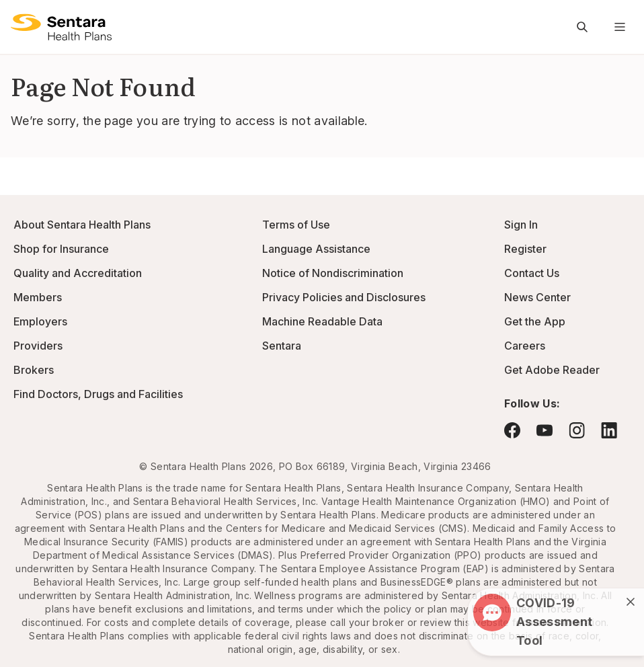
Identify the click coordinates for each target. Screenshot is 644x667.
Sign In (521, 225)
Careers (525, 346)
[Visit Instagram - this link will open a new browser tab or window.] (577, 430)
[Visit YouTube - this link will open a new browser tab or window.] (545, 430)
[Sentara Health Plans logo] (61, 27)
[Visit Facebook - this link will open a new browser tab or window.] (512, 430)
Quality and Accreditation (78, 273)
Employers (40, 321)
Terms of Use (296, 225)
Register (525, 249)
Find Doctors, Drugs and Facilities (98, 394)
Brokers (34, 370)
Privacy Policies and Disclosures (344, 297)
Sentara (282, 346)
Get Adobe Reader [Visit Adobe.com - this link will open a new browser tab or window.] (552, 370)
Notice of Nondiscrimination (333, 273)
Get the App (535, 321)
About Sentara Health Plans (82, 225)
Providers (38, 346)
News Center (537, 297)
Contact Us (532, 273)
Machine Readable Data (322, 321)
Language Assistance (316, 249)
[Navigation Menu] (620, 27)
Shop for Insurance (61, 249)
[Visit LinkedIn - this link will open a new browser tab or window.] (609, 430)
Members (38, 297)
